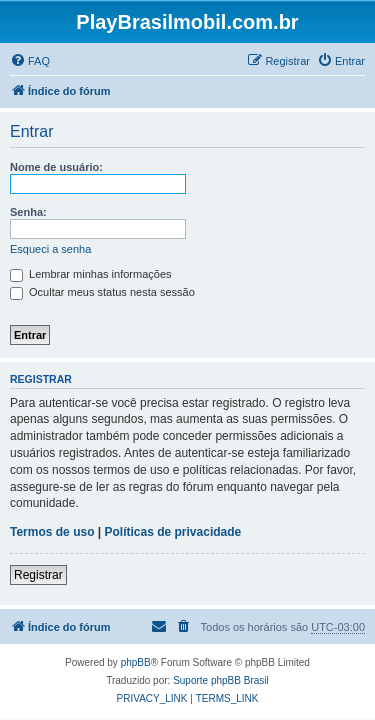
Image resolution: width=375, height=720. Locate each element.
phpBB (136, 662)
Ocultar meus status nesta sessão (102, 292)
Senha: (28, 212)
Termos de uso (52, 532)
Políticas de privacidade (173, 532)
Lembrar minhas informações (91, 274)
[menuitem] (30, 61)
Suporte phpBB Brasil (221, 680)
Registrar (38, 575)
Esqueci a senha (50, 249)
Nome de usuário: (56, 167)
